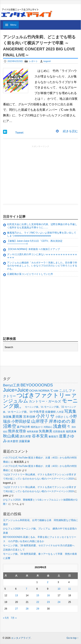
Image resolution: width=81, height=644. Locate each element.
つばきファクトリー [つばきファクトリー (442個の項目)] (44, 395)
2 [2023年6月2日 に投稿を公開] (48, 582)
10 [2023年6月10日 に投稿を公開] (59, 589)
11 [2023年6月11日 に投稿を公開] (70, 589)
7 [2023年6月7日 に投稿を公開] (26, 589)
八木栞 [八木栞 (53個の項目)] (60, 412)
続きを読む (70, 131)
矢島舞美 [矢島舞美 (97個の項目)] (46, 431)
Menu (13, 25)
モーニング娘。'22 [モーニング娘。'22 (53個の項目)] (54, 407)
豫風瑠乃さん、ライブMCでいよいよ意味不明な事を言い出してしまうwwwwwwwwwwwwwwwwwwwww (42, 234)
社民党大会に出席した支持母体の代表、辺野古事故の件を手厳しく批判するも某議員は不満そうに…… (42, 226)
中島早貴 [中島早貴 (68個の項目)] (39, 412)
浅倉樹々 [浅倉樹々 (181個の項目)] (62, 426)
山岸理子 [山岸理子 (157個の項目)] (40, 421)
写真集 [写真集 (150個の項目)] (70, 411)
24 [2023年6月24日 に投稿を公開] (59, 602)
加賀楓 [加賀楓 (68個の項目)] (7, 417)
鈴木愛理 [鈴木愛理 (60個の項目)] (13, 441)
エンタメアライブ (21, 638)
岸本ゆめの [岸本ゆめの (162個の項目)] (60, 421)
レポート (33, 61)
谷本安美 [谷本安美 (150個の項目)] (40, 436)
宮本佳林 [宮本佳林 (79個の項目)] (29, 417)
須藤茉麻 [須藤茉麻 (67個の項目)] (24, 441)
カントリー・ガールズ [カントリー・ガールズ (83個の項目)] (45, 401)
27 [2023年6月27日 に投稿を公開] (16, 609)
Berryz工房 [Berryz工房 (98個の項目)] (11, 385)
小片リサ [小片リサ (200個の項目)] (45, 416)
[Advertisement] (40, 174)
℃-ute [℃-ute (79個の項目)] (54, 391)
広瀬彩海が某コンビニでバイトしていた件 (30, 274)
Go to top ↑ (72, 638)
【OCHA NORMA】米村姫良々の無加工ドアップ (33, 249)
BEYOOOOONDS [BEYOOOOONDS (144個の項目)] (37, 385)
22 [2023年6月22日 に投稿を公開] (38, 602)
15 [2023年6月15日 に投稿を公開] (38, 595)
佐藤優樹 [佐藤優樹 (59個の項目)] (50, 412)
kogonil (47, 61)
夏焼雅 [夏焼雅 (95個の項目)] (17, 417)
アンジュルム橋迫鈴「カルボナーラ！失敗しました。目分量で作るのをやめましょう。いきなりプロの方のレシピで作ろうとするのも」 (42, 266)
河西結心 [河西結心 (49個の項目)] (48, 427)
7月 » (14, 618)
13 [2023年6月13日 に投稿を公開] (16, 595)
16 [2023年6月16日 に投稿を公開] (48, 595)
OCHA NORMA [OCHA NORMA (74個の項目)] (39, 391)
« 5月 (6, 618)
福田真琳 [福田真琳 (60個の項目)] (71, 431)
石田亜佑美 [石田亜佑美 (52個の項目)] (59, 431)
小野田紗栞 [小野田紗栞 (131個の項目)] (21, 421)
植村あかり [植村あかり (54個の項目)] (37, 427)
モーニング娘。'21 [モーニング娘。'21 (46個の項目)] (34, 407)
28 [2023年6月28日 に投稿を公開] (27, 609)
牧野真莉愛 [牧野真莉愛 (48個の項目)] (33, 432)
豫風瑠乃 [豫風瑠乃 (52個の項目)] (53, 436)
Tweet (19, 133)
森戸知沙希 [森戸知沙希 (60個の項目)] (23, 427)
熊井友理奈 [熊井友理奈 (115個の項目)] (17, 431)
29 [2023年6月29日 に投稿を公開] (38, 609)
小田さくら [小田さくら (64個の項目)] (62, 417)
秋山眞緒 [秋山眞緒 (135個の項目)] (11, 436)
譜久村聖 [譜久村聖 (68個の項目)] (25, 436)
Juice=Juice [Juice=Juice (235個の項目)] (16, 390)
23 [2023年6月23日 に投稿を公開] (48, 602)
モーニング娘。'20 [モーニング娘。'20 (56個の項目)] (22, 412)
